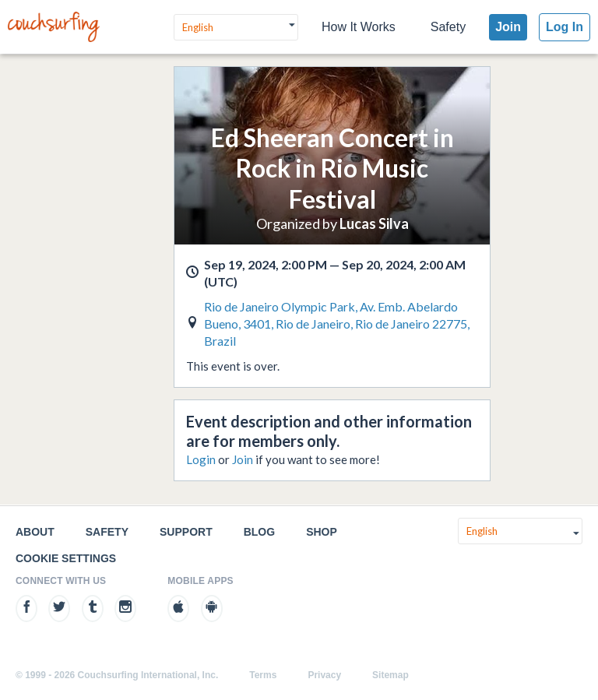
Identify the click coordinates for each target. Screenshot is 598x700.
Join (508, 27)
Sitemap (390, 675)
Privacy (324, 675)
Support (186, 532)
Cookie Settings (66, 558)
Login (201, 459)
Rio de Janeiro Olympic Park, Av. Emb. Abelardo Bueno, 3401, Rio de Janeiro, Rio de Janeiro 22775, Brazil (337, 324)
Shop (322, 532)
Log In (565, 27)
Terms (263, 675)
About (35, 532)
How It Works (359, 27)
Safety (448, 27)
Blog (259, 532)
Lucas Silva (374, 223)
